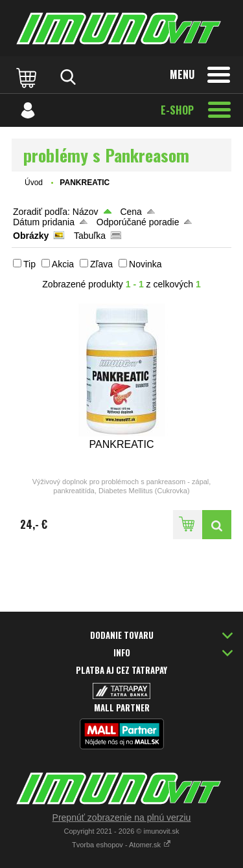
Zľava (101, 264)
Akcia (63, 264)
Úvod (34, 183)
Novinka (145, 264)
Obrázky (31, 236)
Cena (131, 212)
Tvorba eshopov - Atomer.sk (121, 845)
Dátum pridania (44, 222)
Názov (86, 212)
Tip (29, 264)
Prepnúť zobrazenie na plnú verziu (122, 818)
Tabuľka (90, 236)
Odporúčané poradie (138, 222)
